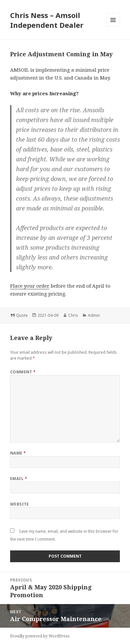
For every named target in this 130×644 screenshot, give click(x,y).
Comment (23, 372)
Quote (22, 315)
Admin (94, 315)
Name (18, 453)
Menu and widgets (113, 27)
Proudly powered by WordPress (40, 636)
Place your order (30, 286)
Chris (73, 315)
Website (20, 504)
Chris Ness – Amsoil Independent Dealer (47, 20)
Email (19, 479)
